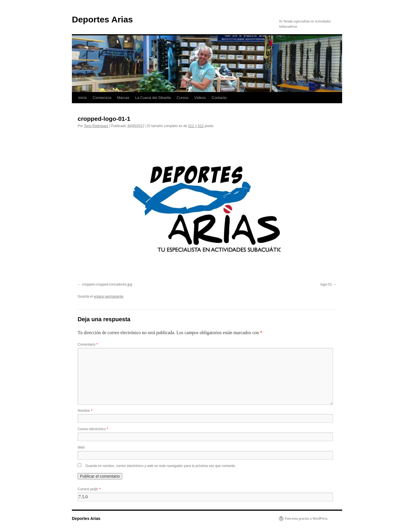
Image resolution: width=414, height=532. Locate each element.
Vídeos (200, 98)
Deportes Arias (102, 19)
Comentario (88, 345)
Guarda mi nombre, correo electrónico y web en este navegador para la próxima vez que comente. (161, 466)
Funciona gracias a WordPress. (306, 518)
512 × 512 (196, 126)
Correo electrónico (93, 429)
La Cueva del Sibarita (153, 98)
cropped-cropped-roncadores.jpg (107, 284)
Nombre (85, 411)
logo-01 (326, 284)
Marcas (123, 98)
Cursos (182, 98)
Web (81, 447)
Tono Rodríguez (96, 126)
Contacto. (220, 98)
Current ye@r (89, 489)
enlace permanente (109, 296)
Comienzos (102, 98)
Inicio (83, 98)
